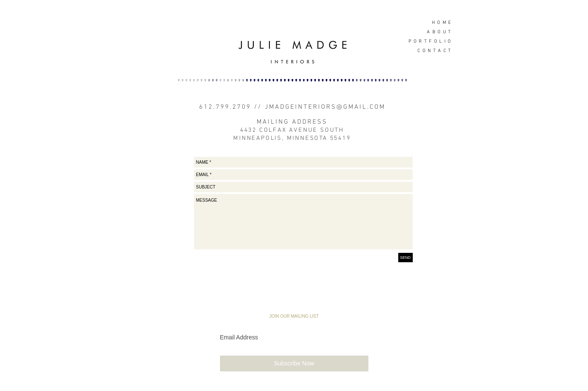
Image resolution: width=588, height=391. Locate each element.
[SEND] (406, 258)
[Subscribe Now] (294, 363)
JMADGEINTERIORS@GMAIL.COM (325, 107)
